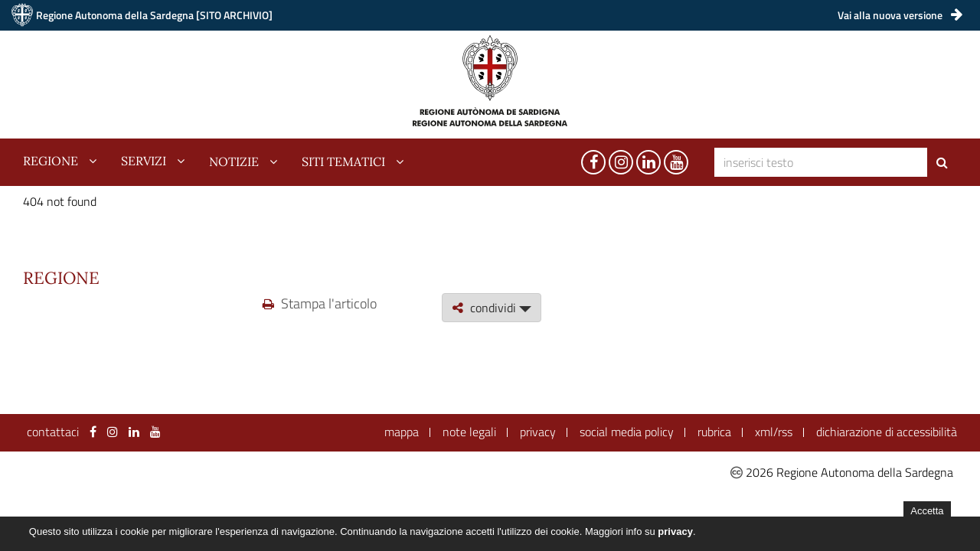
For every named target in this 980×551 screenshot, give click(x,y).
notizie (234, 161)
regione (51, 161)
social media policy (627, 432)
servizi (144, 161)
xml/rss (774, 432)
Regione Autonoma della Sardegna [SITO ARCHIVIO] (154, 15)
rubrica (714, 432)
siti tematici (343, 161)
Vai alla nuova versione (900, 15)
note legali (469, 432)
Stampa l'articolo (320, 303)
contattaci (53, 432)
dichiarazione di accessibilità (887, 432)
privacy (538, 432)
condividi (492, 308)
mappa (402, 432)
